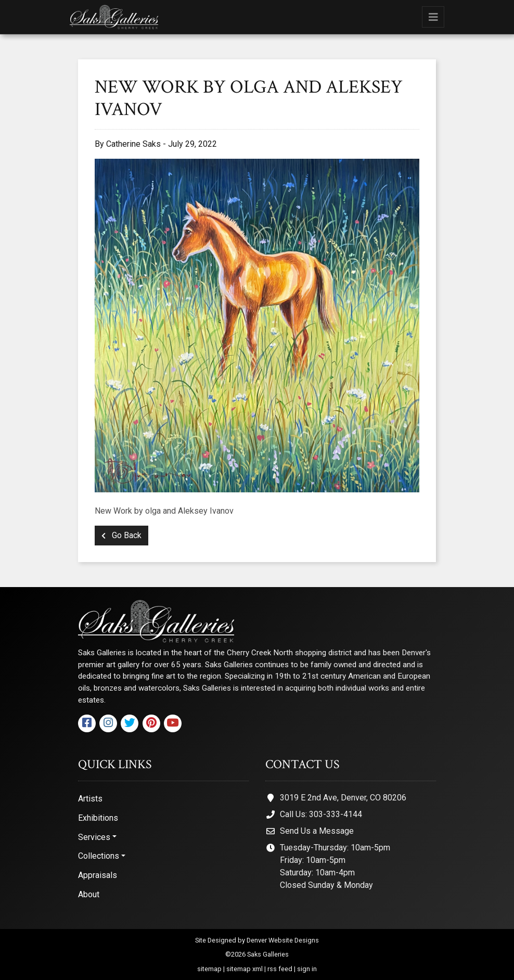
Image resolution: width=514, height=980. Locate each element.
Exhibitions (98, 818)
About (89, 894)
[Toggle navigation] (433, 17)
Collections (99, 856)
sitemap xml (245, 969)
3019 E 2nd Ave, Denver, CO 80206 (343, 798)
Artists (90, 799)
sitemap (209, 969)
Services (94, 837)
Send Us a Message (317, 831)
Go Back (121, 535)
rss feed (280, 969)
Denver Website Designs (283, 940)
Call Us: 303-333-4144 (321, 814)
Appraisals (98, 875)
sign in (307, 969)
